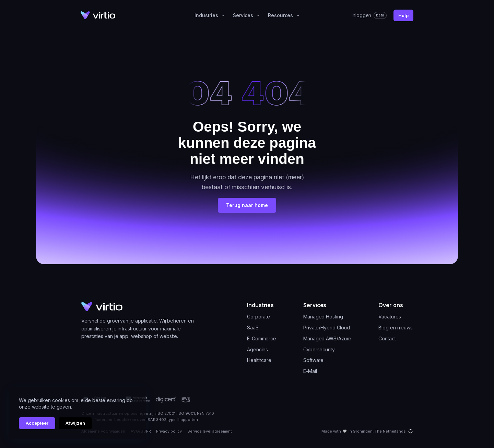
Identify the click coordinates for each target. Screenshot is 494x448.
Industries (211, 15)
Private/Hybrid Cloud (327, 328)
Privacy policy (169, 431)
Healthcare (259, 360)
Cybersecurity (319, 350)
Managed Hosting (323, 317)
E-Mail (310, 371)
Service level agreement (210, 431)
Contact (387, 339)
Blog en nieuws (396, 328)
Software (313, 360)
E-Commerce (262, 339)
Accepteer (37, 423)
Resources (285, 15)
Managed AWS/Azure (327, 339)
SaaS (253, 328)
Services (248, 15)
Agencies (257, 350)
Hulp (403, 15)
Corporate (258, 317)
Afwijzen (75, 423)
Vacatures (390, 317)
